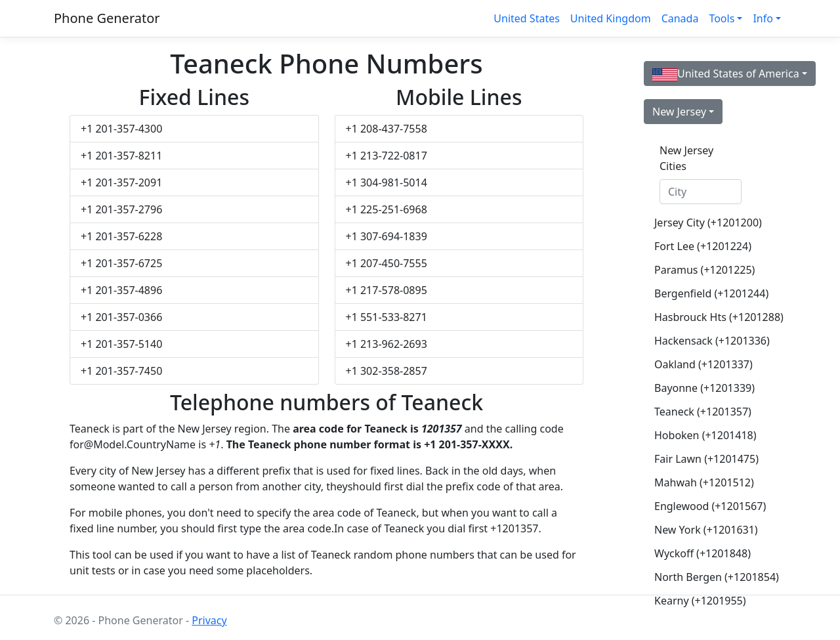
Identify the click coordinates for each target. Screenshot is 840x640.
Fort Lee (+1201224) (703, 246)
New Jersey (679, 112)
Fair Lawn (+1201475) (706, 459)
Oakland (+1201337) (703, 364)
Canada (680, 18)
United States (527, 18)
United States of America (726, 74)
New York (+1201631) (706, 530)
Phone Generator (107, 18)
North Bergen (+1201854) (706, 577)
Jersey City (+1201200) (706, 223)
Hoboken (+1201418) (705, 435)
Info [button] (763, 18)
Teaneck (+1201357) (703, 412)
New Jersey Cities (686, 158)
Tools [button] (722, 18)
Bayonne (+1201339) (704, 388)
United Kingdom (611, 18)
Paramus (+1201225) (704, 270)
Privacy (209, 620)
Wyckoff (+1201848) (703, 553)
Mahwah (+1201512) (704, 482)
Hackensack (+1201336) (706, 341)
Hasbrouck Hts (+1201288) (706, 317)
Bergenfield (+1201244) (706, 293)
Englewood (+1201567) (706, 506)
